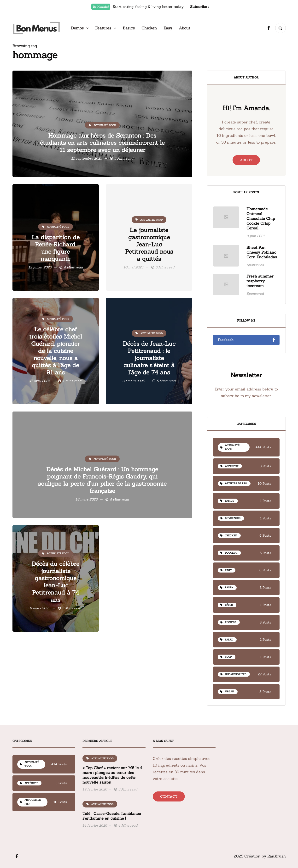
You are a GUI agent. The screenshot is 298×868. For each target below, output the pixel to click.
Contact (169, 796)
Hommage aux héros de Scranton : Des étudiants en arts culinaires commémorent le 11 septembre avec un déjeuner (102, 143)
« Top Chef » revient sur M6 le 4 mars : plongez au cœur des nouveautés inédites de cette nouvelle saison (112, 798)
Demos (77, 28)
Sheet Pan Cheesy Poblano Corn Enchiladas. (262, 275)
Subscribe (200, 7)
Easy (168, 28)
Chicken (149, 28)
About (184, 28)
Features (103, 28)
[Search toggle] (280, 28)
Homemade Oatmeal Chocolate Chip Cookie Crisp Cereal (261, 242)
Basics (129, 28)
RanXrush (277, 856)
